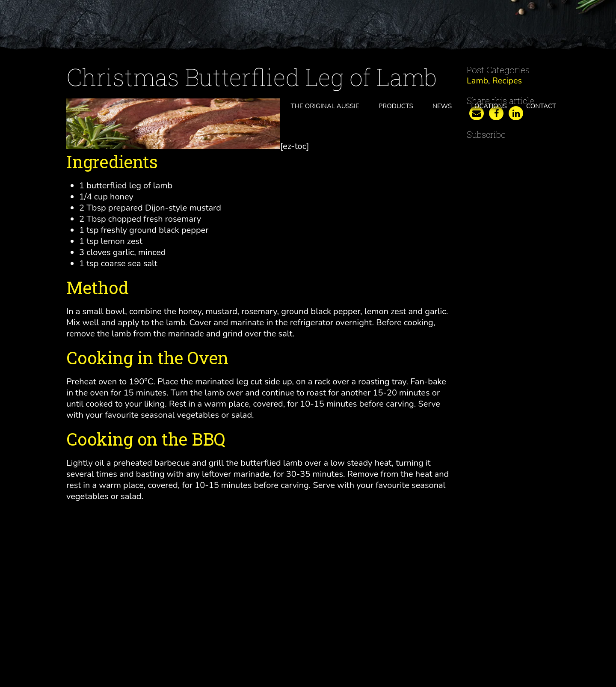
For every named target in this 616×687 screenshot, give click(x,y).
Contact (541, 106)
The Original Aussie (325, 106)
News (442, 106)
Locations (489, 106)
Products (396, 106)
